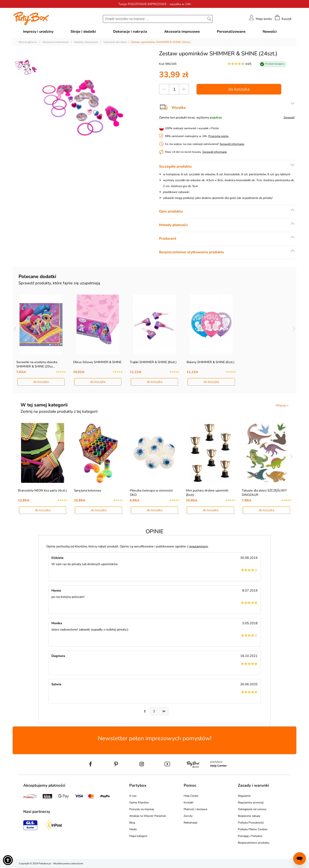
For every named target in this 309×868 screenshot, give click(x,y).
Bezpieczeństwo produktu (254, 843)
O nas (133, 796)
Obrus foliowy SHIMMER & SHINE (97, 362)
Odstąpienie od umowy (252, 809)
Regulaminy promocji (251, 803)
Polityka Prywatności (251, 823)
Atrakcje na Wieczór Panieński (148, 816)
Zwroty (188, 816)
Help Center (191, 796)
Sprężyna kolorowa (87, 491)
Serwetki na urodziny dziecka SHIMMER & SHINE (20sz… (37, 364)
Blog (132, 823)
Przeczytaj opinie (218, 136)
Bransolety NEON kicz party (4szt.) (42, 491)
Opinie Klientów (139, 803)
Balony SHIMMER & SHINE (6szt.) (211, 362)
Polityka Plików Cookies (253, 829)
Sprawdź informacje (232, 144)
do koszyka (239, 89)
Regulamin (244, 796)
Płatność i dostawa (195, 809)
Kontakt (188, 803)
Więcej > (282, 405)
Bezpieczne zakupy (249, 816)
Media (133, 829)
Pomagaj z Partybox (250, 836)
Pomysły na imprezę (142, 809)
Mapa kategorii (138, 836)
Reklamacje (190, 823)
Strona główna (28, 42)
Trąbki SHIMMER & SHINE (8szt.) (153, 362)
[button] (8, 860)
